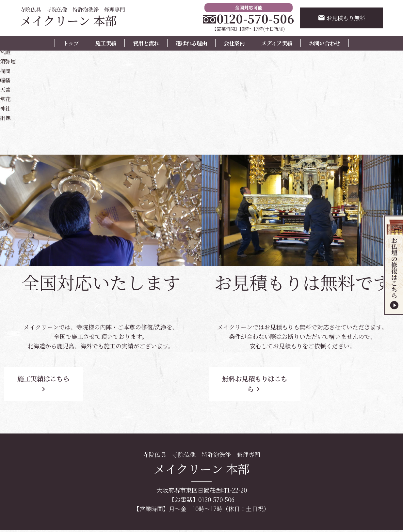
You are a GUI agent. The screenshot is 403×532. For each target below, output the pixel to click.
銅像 (6, 117)
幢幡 (6, 80)
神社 (6, 108)
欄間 (6, 70)
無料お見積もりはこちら (260, 379)
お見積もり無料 (340, 18)
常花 (6, 99)
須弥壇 (9, 61)
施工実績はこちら (59, 379)
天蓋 (6, 89)
